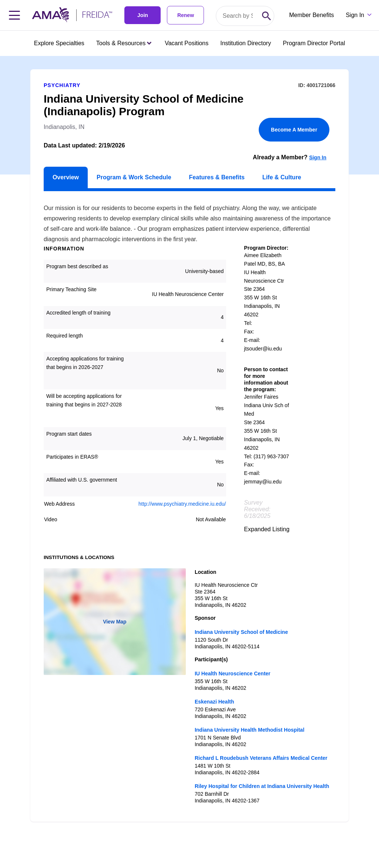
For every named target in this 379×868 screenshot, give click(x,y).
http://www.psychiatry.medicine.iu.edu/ (182, 504)
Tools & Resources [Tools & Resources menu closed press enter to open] (124, 43)
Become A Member (294, 130)
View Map (115, 622)
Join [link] (143, 15)
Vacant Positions (187, 43)
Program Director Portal (314, 43)
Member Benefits (311, 15)
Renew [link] (186, 15)
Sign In (318, 157)
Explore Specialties (59, 43)
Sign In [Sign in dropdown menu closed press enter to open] (355, 15)
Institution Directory (246, 43)
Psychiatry (62, 85)
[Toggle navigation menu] (14, 15)
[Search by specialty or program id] (238, 16)
